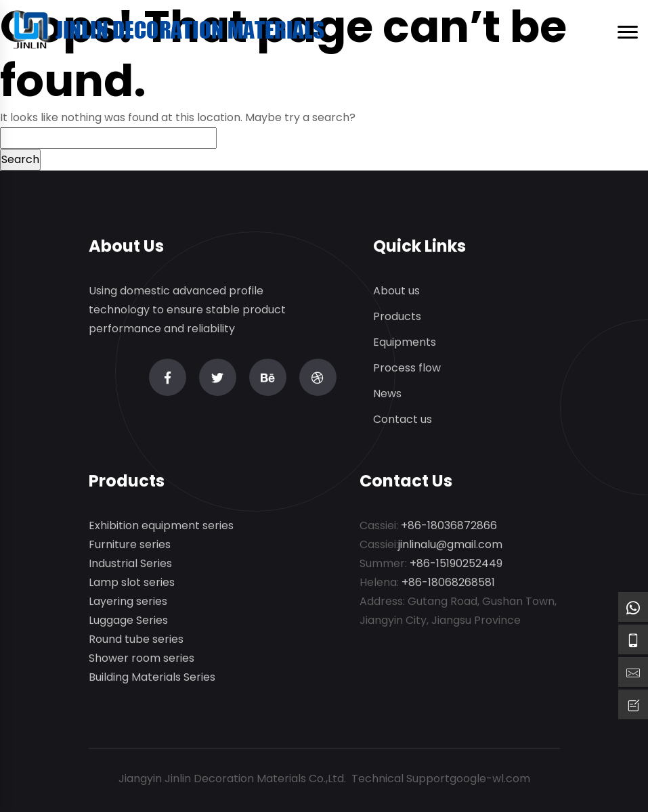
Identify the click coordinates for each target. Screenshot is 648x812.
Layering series (128, 602)
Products (397, 317)
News (387, 394)
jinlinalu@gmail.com (450, 545)
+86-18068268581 (448, 583)
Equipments (405, 343)
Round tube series (136, 640)
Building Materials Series (152, 678)
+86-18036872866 (449, 526)
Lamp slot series (132, 583)
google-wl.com (490, 779)
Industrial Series (130, 564)
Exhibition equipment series (161, 526)
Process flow (407, 368)
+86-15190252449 (456, 564)
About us (396, 291)
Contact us (403, 420)
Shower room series (142, 659)
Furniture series (130, 545)
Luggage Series (128, 621)
